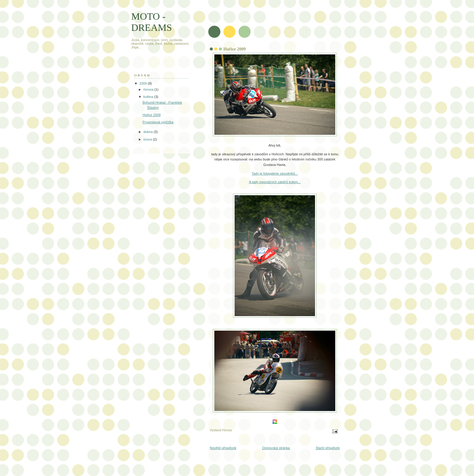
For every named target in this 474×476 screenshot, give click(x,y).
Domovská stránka (276, 448)
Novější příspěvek (223, 448)
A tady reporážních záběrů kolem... (275, 182)
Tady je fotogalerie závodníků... (275, 173)
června (149, 89)
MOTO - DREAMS (152, 22)
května (149, 97)
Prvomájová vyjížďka (158, 122)
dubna (148, 132)
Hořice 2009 (152, 115)
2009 (144, 83)
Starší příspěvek (328, 448)
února (148, 139)
